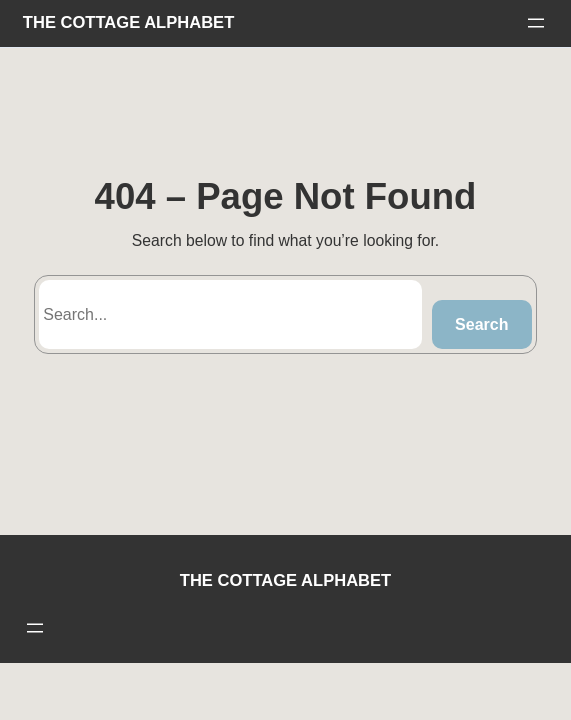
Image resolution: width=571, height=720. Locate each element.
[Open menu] (536, 23)
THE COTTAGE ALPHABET (128, 22)
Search (481, 324)
